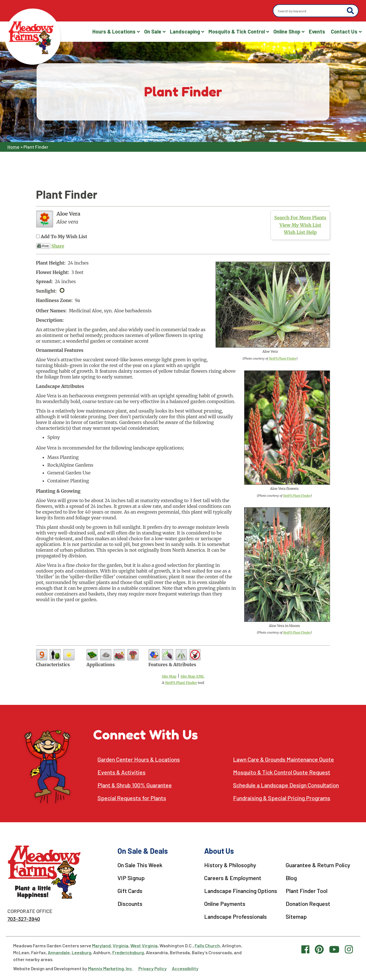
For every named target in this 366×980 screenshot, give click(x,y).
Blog (291, 878)
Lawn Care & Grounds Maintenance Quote (284, 759)
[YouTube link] (334, 949)
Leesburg (81, 952)
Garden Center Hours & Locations (139, 759)
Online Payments (225, 904)
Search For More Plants (300, 218)
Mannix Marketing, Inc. (111, 968)
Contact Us (344, 31)
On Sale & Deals (143, 851)
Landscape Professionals (235, 916)
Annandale (59, 952)
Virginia (121, 946)
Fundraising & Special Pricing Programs (282, 798)
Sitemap (296, 916)
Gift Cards (130, 891)
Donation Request (308, 904)
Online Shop (287, 31)
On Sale (153, 31)
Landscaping (185, 31)
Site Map (169, 676)
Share (58, 246)
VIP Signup (131, 878)
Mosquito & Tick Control (237, 31)
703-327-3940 (24, 919)
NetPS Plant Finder (283, 358)
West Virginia (144, 946)
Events (317, 31)
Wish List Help (300, 232)
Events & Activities (122, 772)
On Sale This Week (140, 865)
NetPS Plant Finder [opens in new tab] (181, 683)
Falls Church (207, 946)
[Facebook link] (305, 949)
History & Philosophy (230, 865)
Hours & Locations (114, 31)
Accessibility (185, 968)
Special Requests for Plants (132, 798)
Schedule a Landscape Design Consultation (286, 785)
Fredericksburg (128, 952)
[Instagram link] (349, 949)
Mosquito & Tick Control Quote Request (282, 772)
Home (13, 147)
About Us (219, 851)
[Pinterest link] (319, 949)
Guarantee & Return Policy (318, 865)
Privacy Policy (153, 968)
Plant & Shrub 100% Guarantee (135, 785)
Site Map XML (192, 676)
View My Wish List (300, 225)
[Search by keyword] (311, 11)
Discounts (130, 904)
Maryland (101, 946)
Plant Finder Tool (307, 891)
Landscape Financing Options (241, 891)
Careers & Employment (233, 878)
